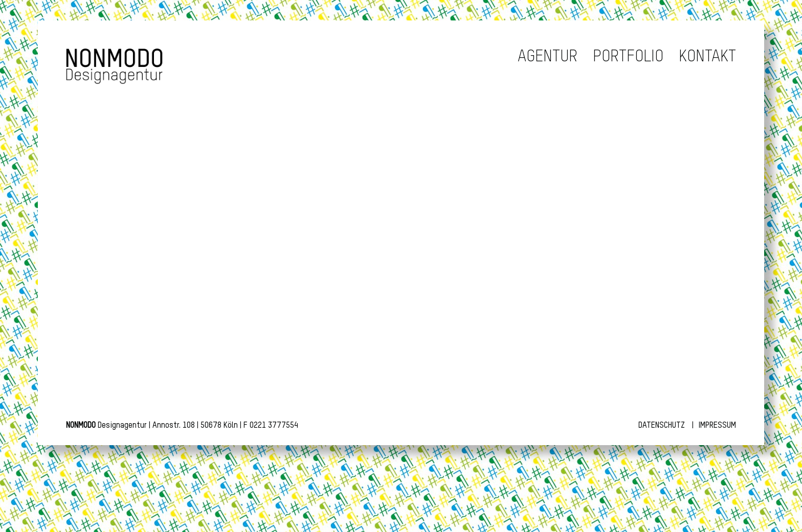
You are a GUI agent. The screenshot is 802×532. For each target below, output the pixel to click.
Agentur (548, 57)
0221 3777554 (274, 426)
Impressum (717, 426)
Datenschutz (662, 426)
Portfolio (628, 57)
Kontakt (707, 57)
